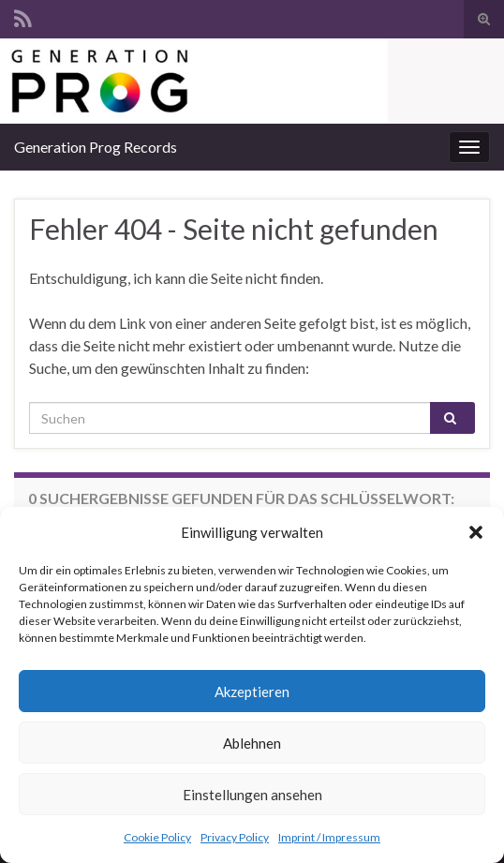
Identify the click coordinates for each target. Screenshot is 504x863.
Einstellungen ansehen (252, 795)
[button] (476, 532)
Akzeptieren (252, 692)
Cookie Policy (157, 837)
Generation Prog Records (96, 147)
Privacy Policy (235, 837)
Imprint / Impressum (329, 837)
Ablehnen (252, 743)
